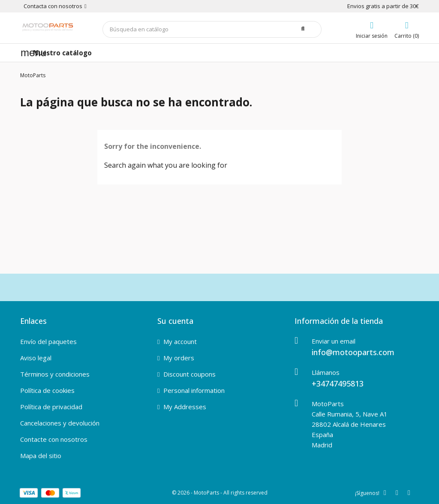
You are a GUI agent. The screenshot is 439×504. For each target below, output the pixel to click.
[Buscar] (212, 29)
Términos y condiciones (55, 374)
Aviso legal (36, 358)
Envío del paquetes (48, 341)
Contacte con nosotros (54, 439)
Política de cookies (47, 390)
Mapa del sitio (41, 456)
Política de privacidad (51, 407)
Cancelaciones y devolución (60, 423)
